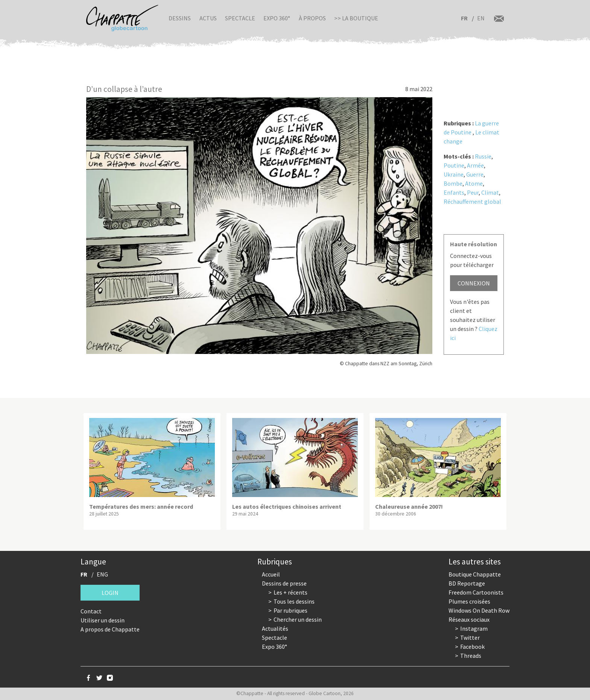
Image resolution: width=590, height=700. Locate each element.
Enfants (454, 192)
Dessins (180, 18)
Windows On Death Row (479, 610)
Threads (471, 656)
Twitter (470, 637)
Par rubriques (290, 610)
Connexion (474, 283)
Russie (483, 156)
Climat (490, 192)
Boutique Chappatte (475, 574)
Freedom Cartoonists (476, 592)
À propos (312, 18)
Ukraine (454, 174)
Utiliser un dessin (103, 620)
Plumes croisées (469, 601)
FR (464, 18)
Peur (473, 192)
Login (110, 593)
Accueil (271, 574)
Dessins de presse (284, 583)
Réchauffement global (472, 201)
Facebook (472, 647)
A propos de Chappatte (110, 629)
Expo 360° (277, 18)
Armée (475, 165)
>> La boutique (356, 18)
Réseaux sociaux (469, 619)
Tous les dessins (294, 601)
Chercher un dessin (298, 619)
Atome (474, 183)
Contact (91, 611)
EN (481, 18)
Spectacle (240, 18)
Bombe (453, 183)
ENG (102, 574)
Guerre (475, 174)
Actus (208, 18)
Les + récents (290, 592)
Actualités (275, 628)
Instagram (474, 628)
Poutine (454, 165)
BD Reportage (467, 583)
